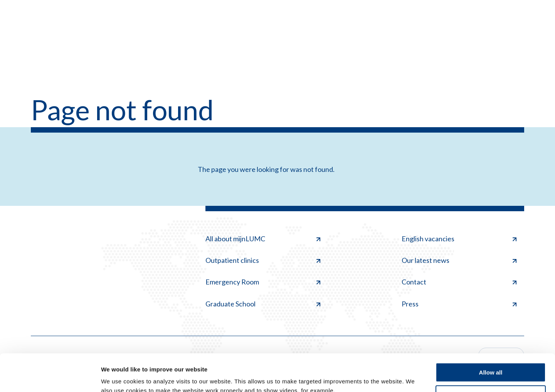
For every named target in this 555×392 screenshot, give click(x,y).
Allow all (491, 337)
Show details (119, 377)
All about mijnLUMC (263, 239)
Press (459, 304)
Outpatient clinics (263, 260)
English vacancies (459, 239)
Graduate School (263, 304)
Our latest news (459, 260)
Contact (459, 282)
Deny (491, 360)
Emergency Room (263, 282)
